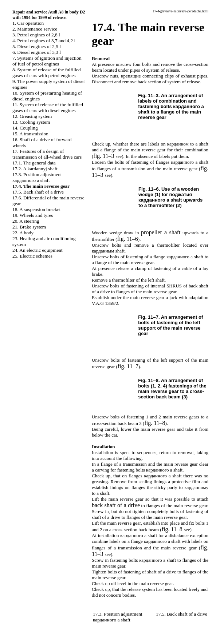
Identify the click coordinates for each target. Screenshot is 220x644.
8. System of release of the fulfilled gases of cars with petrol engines (47, 73)
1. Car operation (28, 23)
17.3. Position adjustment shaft (37, 177)
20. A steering (26, 221)
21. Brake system (29, 227)
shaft (161, 232)
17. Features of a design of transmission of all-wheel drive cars (47, 154)
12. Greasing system (32, 116)
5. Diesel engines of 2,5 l (37, 46)
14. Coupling (25, 128)
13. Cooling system (31, 122)
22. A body (23, 233)
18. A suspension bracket (37, 209)
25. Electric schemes (32, 256)
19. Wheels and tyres (33, 215)
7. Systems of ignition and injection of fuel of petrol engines (47, 61)
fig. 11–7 (128, 366)
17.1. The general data (34, 163)
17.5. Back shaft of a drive (38, 192)
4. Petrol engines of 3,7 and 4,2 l (44, 41)
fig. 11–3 (104, 156)
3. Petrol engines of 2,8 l (36, 35)
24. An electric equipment (38, 250)
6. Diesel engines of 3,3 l (37, 52)
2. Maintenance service (35, 29)
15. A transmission (30, 134)
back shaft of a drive (116, 505)
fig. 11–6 (128, 239)
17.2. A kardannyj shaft (35, 169)
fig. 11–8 (155, 423)
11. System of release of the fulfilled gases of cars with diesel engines (48, 108)
